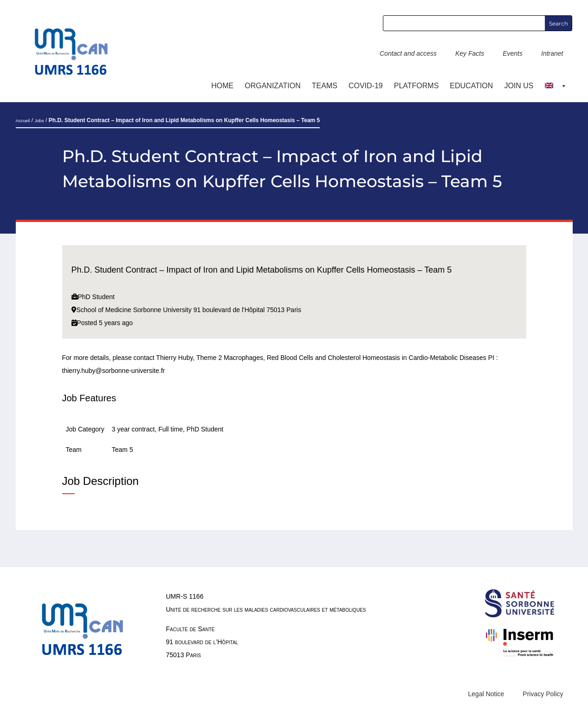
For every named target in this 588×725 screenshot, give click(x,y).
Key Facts (470, 53)
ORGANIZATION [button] (273, 86)
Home (222, 86)
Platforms (417, 86)
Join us (519, 86)
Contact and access (408, 53)
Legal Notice (486, 694)
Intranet (552, 53)
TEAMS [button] (325, 86)
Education (471, 86)
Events (513, 53)
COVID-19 (366, 86)
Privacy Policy (543, 694)
